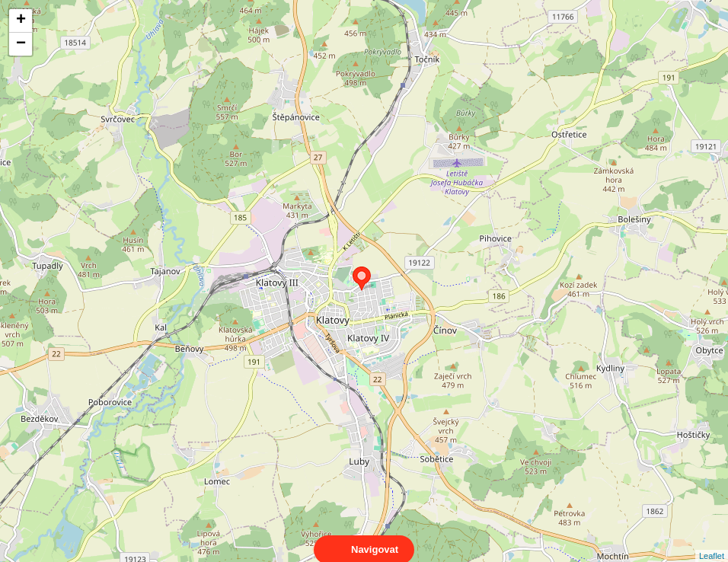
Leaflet (712, 542)
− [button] (21, 44)
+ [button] (21, 21)
